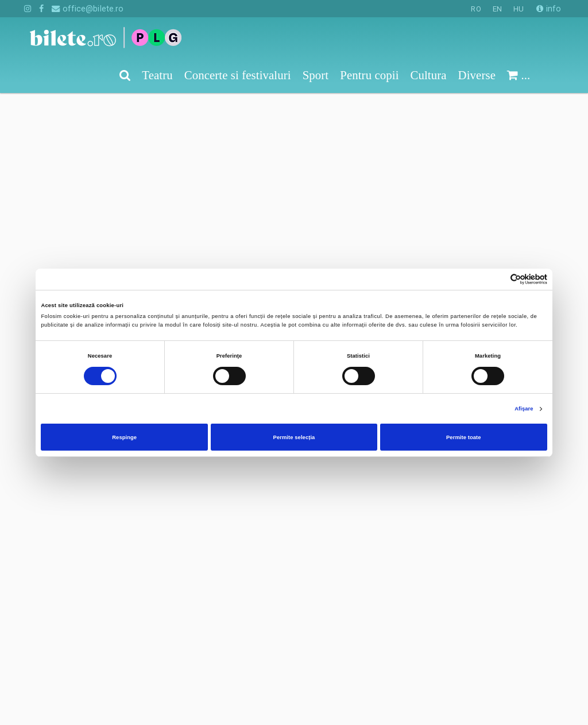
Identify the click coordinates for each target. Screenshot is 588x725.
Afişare (524, 409)
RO (476, 9)
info (549, 9)
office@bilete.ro (88, 9)
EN (497, 9)
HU (519, 9)
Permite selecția (294, 437)
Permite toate (464, 437)
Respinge (124, 437)
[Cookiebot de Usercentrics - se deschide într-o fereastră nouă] (497, 279)
